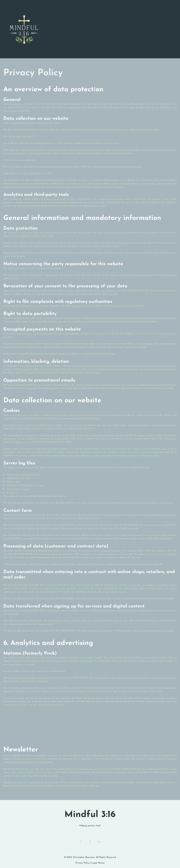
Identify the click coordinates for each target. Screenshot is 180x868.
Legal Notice (98, 863)
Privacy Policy (82, 863)
